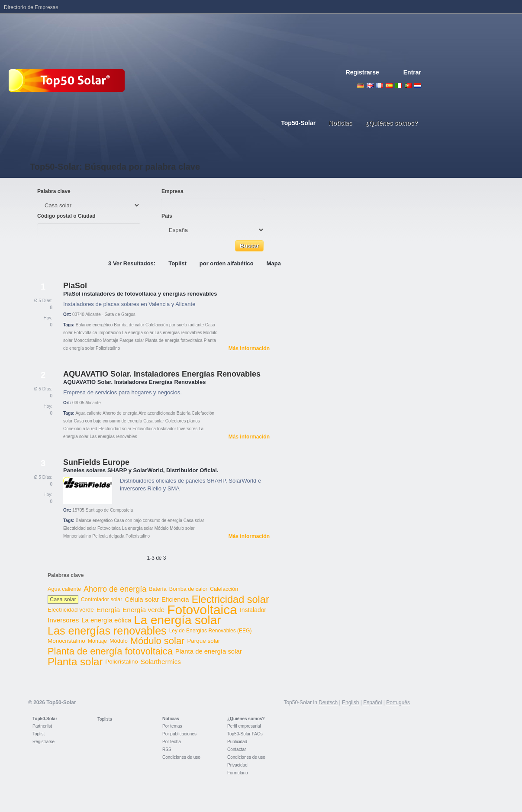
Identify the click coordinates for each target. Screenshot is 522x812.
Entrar (412, 72)
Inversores (188, 429)
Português (398, 702)
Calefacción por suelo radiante (175, 325)
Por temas (172, 726)
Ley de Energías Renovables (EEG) (211, 631)
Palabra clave (54, 191)
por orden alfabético (227, 263)
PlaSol (75, 286)
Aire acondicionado (157, 413)
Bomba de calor (129, 325)
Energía (108, 610)
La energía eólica (106, 620)
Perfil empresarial (244, 726)
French (380, 85)
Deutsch (361, 85)
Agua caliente (89, 413)
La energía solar (138, 333)
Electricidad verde (71, 610)
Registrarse (362, 72)
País (167, 216)
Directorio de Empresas (31, 7)
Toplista (105, 719)
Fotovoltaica (85, 333)
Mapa (274, 263)
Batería (184, 413)
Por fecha (172, 742)
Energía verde (143, 610)
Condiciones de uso (181, 757)
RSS (167, 749)
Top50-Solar (45, 719)
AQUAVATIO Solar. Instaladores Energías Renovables (162, 374)
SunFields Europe (96, 462)
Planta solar (75, 662)
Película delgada (108, 536)
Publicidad (237, 742)
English (370, 85)
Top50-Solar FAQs (245, 734)
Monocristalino (87, 340)
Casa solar (154, 421)
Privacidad (237, 765)
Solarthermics (161, 662)
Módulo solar (182, 528)
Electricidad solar (115, 429)
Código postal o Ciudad (66, 216)
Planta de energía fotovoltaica (174, 340)
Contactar (237, 749)
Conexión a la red (80, 429)
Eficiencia (175, 599)
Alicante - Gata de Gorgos (110, 314)
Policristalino (108, 348)
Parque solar (132, 340)
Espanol (389, 85)
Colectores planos (183, 421)
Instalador (167, 429)
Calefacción (224, 589)
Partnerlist (42, 726)
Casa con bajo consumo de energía (108, 421)
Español (372, 702)
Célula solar (142, 599)
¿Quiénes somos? (246, 719)
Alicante (93, 403)
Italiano (399, 85)
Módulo (162, 528)
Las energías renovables (178, 333)
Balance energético (94, 325)
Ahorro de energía (120, 413)
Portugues (408, 85)
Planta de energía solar (209, 651)
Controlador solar (102, 599)
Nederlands (418, 85)
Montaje (111, 340)
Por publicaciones (179, 734)
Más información (249, 348)
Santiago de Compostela (110, 510)
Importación (110, 333)
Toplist (177, 263)
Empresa (172, 191)
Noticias (171, 719)
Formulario (238, 773)
